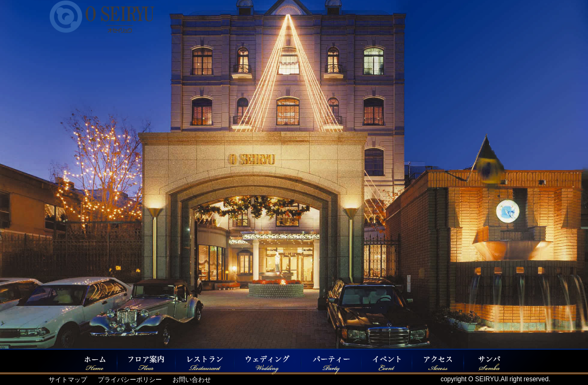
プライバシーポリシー (130, 380)
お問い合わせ (192, 380)
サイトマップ (68, 380)
